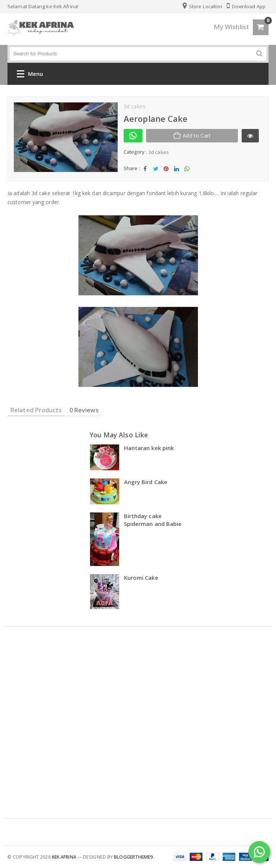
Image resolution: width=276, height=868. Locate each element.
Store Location (203, 6)
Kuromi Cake (141, 578)
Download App (246, 6)
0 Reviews (84, 410)
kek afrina (64, 857)
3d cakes (159, 152)
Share (145, 171)
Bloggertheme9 (133, 857)
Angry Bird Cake (146, 482)
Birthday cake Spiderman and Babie (153, 520)
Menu (30, 75)
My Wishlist (231, 27)
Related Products (36, 410)
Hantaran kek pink (149, 448)
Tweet (156, 171)
